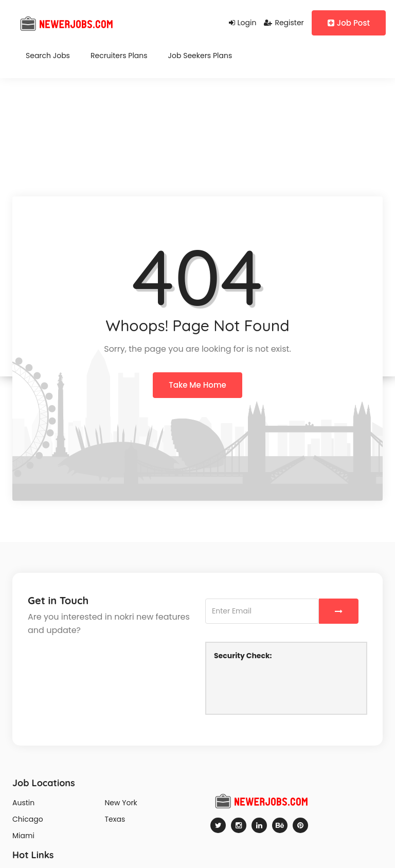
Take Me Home (197, 385)
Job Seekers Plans (200, 56)
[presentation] (292, 686)
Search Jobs (48, 56)
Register (284, 23)
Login (243, 23)
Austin (23, 803)
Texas (115, 819)
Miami (23, 836)
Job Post (349, 23)
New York (121, 803)
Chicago (28, 819)
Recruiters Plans (119, 56)
